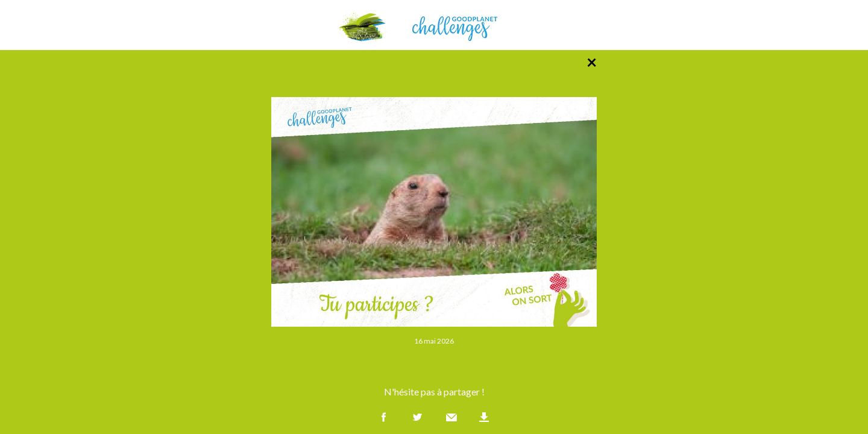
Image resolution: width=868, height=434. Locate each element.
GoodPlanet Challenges (434, 25)
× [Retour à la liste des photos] (592, 61)
